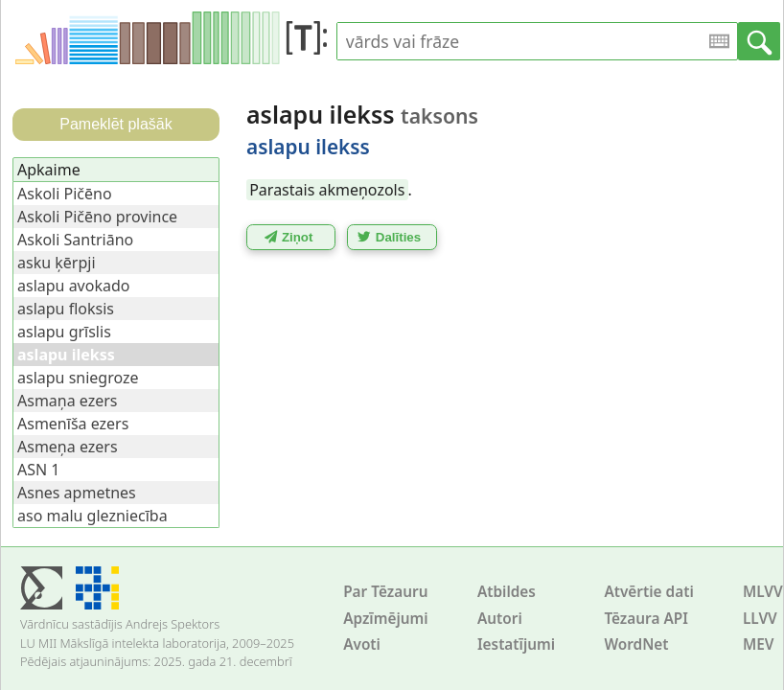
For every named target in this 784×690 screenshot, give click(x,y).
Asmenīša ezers (73, 424)
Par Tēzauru (385, 592)
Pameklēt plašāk (115, 124)
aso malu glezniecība (92, 516)
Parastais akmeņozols (327, 190)
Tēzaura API (646, 619)
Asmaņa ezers (68, 401)
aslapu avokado (73, 286)
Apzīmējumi (386, 619)
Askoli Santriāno (75, 240)
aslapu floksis (66, 309)
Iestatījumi (516, 644)
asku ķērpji (57, 263)
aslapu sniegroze (78, 378)
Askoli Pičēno (65, 194)
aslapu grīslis (64, 332)
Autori (500, 619)
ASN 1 (38, 470)
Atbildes (507, 592)
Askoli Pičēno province (97, 217)
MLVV (763, 592)
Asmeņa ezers (68, 447)
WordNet (636, 644)
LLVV (760, 619)
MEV (759, 644)
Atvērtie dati (648, 592)
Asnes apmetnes (77, 493)
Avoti (362, 644)
